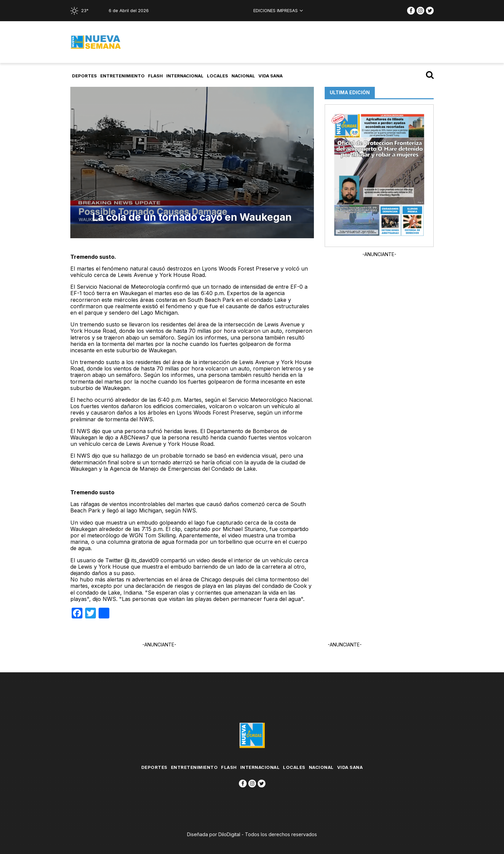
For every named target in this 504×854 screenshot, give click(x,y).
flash (155, 76)
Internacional (185, 76)
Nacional (243, 76)
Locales (218, 76)
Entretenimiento (122, 76)
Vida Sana (271, 76)
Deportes (84, 76)
